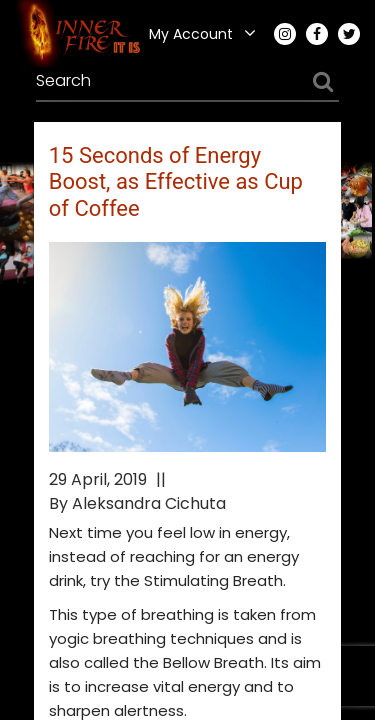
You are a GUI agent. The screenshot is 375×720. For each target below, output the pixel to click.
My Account (191, 34)
